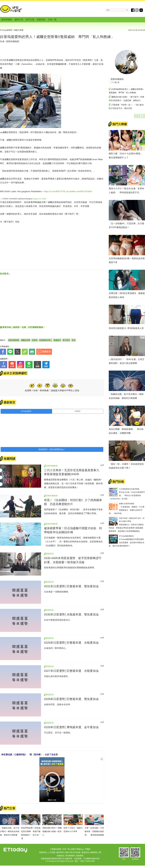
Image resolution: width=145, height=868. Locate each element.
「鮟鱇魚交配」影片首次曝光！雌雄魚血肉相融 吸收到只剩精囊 (10, 831)
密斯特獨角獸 (13, 41)
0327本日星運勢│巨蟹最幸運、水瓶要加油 (71, 671)
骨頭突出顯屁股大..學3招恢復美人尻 (126, 328)
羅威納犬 (57, 340)
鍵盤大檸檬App (77, 849)
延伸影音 (4, 274)
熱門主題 (30, 20)
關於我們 (60, 852)
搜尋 (127, 10)
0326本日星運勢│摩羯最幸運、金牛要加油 (71, 727)
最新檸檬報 (7, 20)
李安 (74, 340)
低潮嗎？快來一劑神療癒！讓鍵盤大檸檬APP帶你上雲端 (52, 391)
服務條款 (94, 852)
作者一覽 (52, 20)
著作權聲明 (70, 856)
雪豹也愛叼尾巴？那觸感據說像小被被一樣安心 (52, 831)
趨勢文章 (19, 20)
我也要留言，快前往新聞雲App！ (52, 449)
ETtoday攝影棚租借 (126, 536)
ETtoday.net (52, 861)
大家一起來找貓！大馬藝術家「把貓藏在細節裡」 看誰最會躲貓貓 (94, 831)
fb (133, 10)
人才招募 (51, 852)
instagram (137, 10)
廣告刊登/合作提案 (73, 852)
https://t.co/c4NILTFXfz (55, 191)
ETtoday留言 (26, 411)
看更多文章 (140, 116)
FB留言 (78, 411)
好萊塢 (35, 340)
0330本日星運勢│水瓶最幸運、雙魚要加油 (71, 614)
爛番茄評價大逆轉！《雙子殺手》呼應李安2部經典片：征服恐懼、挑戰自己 (126, 99)
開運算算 (50, 554)
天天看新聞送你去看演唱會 (129, 489)
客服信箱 (85, 852)
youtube (141, 10)
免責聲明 (80, 856)
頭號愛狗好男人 (45, 340)
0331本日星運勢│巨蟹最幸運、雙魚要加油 (71, 586)
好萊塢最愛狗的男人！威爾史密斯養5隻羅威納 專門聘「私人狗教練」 (126, 91)
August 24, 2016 (39, 199)
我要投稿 (41, 20)
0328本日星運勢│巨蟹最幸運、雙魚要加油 (71, 699)
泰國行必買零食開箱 (127, 504)
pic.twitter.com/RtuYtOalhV (79, 191)
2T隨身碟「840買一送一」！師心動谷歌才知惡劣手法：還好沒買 (126, 107)
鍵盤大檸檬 (11, 9)
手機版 (88, 849)
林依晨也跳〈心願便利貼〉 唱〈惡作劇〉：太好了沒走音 (30, 755)
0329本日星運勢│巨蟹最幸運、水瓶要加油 (71, 643)
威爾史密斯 (26, 340)
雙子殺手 (66, 340)
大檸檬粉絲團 (55, 849)
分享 (102, 465)
